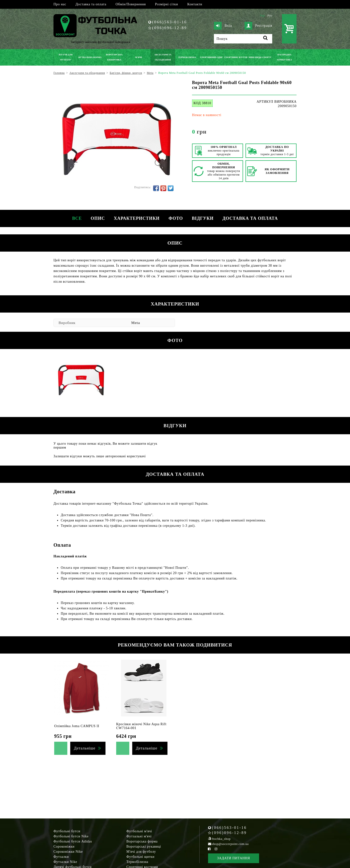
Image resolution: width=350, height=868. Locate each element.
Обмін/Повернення (131, 4)
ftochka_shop (221, 839)
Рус (270, 16)
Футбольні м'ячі (139, 831)
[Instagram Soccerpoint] (216, 849)
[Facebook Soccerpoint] (209, 849)
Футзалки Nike (65, 862)
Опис (97, 218)
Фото (176, 218)
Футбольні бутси (67, 831)
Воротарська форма (142, 841)
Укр (262, 16)
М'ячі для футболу (141, 852)
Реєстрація (258, 26)
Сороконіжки (64, 847)
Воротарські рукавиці (144, 847)
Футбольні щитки (140, 857)
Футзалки (61, 857)
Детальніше (85, 748)
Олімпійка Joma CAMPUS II (77, 726)
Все (75, 218)
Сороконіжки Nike (68, 852)
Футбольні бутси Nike (71, 836)
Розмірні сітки (167, 4)
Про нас (60, 4)
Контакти (195, 4)
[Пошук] (243, 39)
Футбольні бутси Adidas (73, 841)
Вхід (223, 26)
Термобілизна (137, 862)
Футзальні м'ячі (139, 836)
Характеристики (136, 218)
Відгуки (204, 218)
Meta (136, 323)
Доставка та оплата (91, 4)
